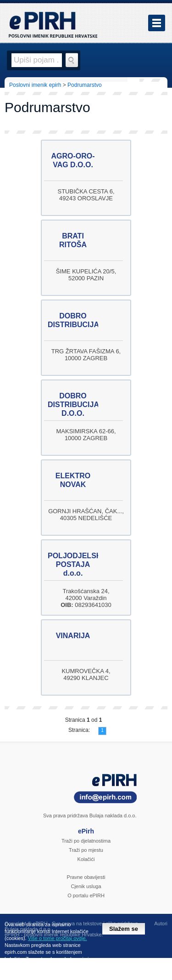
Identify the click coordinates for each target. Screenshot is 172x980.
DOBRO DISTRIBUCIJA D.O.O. (73, 405)
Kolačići (86, 859)
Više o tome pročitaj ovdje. (58, 938)
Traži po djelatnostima (86, 841)
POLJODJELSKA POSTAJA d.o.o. (77, 564)
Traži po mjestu (86, 850)
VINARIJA (73, 636)
